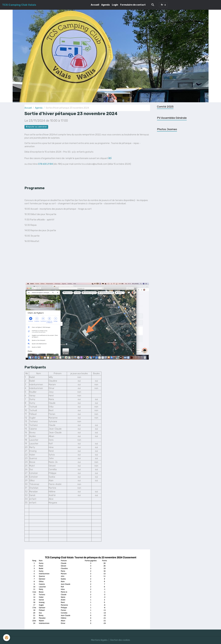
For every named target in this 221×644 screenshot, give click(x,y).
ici (110, 158)
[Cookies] (7, 638)
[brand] (19, 5)
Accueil (95, 5)
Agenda (105, 5)
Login (115, 5)
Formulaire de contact (133, 5)
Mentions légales (99, 640)
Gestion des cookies (120, 640)
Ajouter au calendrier (36, 127)
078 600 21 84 (45, 164)
